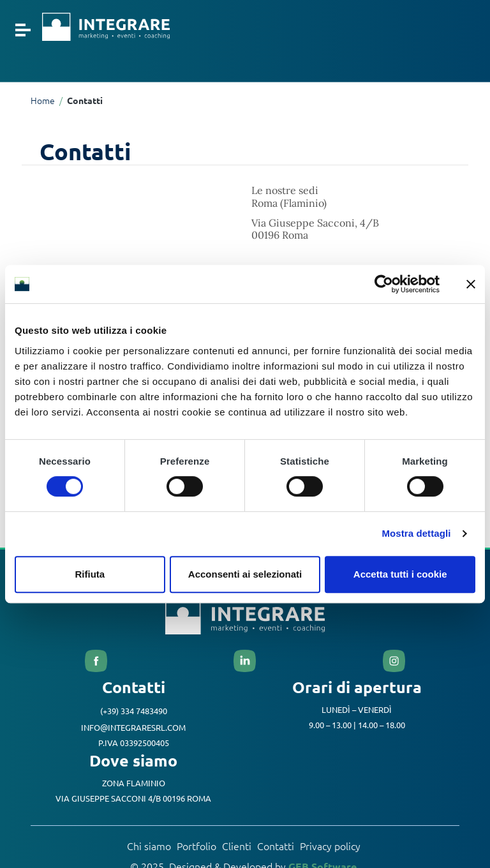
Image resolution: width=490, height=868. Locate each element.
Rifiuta (90, 574)
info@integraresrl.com (133, 728)
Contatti (276, 847)
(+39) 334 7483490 (134, 712)
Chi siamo (149, 847)
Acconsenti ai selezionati (245, 574)
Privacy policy (330, 847)
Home (43, 101)
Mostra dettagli (416, 533)
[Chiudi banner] (471, 284)
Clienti (237, 847)
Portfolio (197, 847)
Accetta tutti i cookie (400, 574)
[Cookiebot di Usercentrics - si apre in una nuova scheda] (384, 284)
